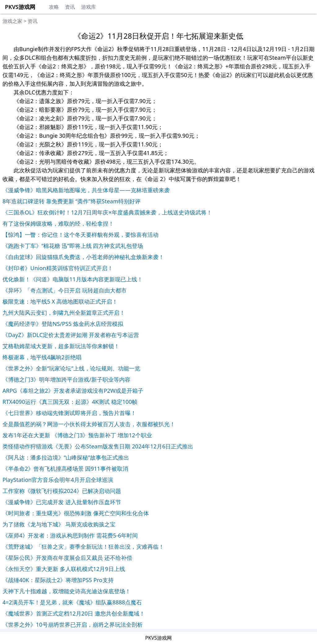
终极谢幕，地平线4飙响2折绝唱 (42, 357)
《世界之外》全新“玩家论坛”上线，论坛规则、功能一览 (71, 368)
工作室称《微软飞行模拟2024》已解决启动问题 (62, 491)
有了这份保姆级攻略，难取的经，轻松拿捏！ (58, 223)
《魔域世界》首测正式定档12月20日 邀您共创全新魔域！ (74, 613)
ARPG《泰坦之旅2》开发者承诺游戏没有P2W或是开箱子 (73, 391)
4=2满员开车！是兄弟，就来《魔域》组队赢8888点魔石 (72, 602)
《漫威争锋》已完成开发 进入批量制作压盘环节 (62, 502)
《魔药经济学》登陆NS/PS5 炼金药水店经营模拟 (63, 324)
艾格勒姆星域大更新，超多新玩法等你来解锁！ (61, 346)
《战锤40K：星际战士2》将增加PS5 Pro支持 (58, 580)
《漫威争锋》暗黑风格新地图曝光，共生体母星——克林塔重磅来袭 (86, 190)
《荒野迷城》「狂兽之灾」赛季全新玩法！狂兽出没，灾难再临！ (83, 547)
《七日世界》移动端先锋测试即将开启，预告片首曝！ (69, 413)
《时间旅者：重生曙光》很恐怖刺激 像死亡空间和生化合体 (76, 513)
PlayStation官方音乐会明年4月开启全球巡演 (58, 480)
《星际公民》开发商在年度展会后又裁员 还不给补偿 (67, 558)
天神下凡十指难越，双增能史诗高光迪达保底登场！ (67, 591)
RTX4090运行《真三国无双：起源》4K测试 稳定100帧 (70, 402)
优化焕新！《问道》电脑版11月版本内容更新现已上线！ (73, 279)
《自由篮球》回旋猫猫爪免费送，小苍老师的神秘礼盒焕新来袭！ (83, 257)
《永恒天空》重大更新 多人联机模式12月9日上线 (64, 569)
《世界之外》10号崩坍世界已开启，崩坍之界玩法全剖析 (73, 625)
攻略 (54, 7)
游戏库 (89, 7)
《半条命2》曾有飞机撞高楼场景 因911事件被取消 (65, 469)
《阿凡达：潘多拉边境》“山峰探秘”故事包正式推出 (66, 457)
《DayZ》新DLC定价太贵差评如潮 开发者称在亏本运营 (71, 335)
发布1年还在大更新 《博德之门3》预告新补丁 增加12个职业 (77, 435)
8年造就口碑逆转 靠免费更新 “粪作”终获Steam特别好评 (72, 201)
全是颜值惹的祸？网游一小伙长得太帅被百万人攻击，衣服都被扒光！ (89, 424)
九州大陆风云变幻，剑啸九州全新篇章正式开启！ (64, 313)
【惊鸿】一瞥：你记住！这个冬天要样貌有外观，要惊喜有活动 (80, 235)
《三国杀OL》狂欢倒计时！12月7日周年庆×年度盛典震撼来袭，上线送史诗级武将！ (107, 212)
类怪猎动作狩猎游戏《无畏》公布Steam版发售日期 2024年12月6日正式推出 (98, 446)
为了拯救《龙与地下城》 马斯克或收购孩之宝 (59, 524)
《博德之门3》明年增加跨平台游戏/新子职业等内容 (66, 379)
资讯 (70, 7)
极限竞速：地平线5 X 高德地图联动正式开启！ (60, 301)
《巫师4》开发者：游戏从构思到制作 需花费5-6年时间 (70, 535)
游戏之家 (12, 21)
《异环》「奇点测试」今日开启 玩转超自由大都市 (65, 290)
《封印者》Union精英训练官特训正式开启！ (58, 268)
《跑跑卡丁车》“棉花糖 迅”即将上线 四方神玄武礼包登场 (73, 246)
